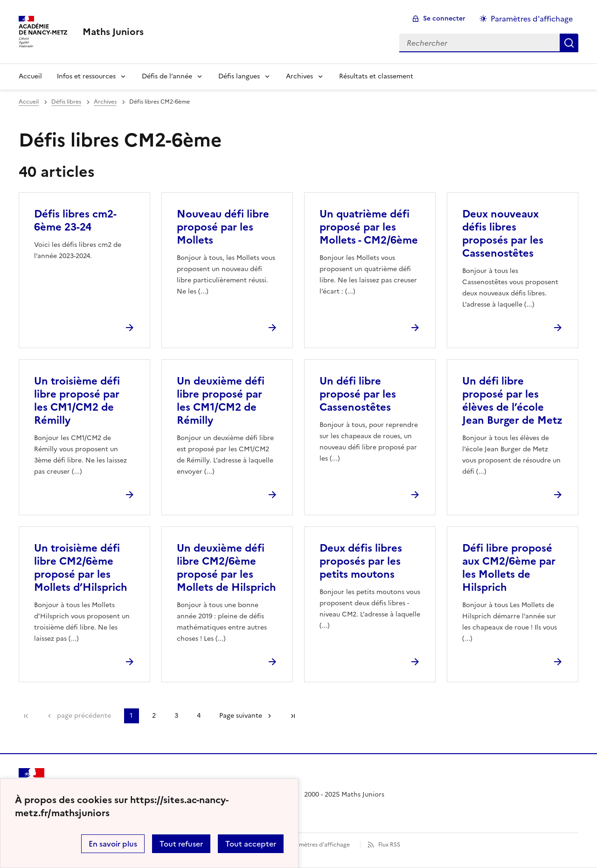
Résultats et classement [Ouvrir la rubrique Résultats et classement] (376, 76)
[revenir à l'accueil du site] (113, 32)
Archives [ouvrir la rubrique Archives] (105, 102)
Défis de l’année (167, 76)
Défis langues (239, 76)
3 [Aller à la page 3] (176, 716)
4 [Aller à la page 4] (199, 716)
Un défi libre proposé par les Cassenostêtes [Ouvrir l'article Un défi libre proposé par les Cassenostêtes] (358, 394)
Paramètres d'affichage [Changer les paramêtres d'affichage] (532, 19)
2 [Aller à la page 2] (154, 716)
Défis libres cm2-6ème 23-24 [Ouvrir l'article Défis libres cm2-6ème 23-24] (75, 220)
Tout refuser (181, 844)
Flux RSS (389, 845)
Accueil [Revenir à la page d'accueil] (30, 76)
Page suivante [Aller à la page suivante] (241, 716)
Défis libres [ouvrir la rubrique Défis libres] (66, 102)
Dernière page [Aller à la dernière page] (293, 716)
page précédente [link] (84, 716)
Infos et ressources (86, 76)
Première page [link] (26, 716)
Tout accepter (251, 844)
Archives (299, 76)
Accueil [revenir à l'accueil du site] (29, 102)
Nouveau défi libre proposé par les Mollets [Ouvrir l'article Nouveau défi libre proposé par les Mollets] (223, 227)
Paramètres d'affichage (318, 845)
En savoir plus (113, 844)
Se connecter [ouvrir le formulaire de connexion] (444, 18)
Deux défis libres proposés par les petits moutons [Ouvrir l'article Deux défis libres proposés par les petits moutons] (361, 561)
